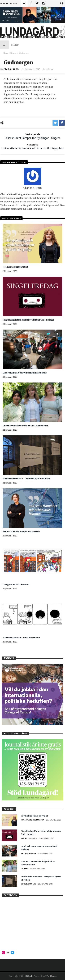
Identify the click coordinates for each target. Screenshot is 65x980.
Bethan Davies (29, 853)
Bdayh (29, 976)
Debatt (25, 869)
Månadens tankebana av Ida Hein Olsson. (21, 638)
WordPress (51, 976)
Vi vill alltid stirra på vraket (15, 267)
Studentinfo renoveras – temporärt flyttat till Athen (26, 479)
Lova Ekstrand (29, 884)
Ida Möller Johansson (33, 820)
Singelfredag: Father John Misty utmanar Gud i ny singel (28, 320)
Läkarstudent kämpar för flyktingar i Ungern (33, 136)
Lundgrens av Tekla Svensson (16, 584)
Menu (9, 45)
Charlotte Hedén (11, 69)
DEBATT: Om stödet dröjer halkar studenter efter (25, 426)
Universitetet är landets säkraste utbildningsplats (32, 147)
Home (6, 53)
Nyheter (13, 53)
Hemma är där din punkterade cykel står (21, 532)
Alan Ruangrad (29, 838)
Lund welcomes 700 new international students (25, 373)
